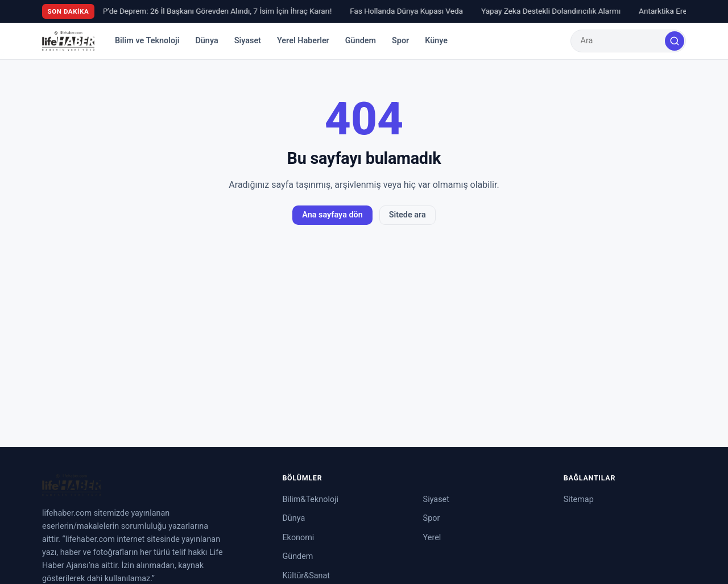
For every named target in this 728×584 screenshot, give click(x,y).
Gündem (361, 41)
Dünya (206, 41)
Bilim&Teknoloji (310, 499)
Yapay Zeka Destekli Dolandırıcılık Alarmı (554, 11)
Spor (400, 41)
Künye (436, 41)
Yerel (432, 538)
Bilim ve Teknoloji (147, 41)
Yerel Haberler (303, 41)
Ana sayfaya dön (332, 215)
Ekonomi (298, 538)
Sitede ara (408, 215)
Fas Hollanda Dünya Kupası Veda (409, 11)
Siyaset (248, 41)
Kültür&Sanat (306, 576)
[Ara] (675, 41)
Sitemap (579, 499)
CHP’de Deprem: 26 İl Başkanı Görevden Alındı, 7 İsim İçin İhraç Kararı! (215, 11)
